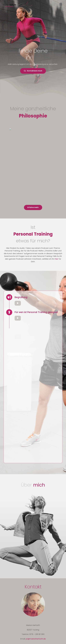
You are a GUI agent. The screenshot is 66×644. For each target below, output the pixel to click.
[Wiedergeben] (18, 303)
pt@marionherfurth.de (36, 639)
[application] (37, 303)
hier (57, 259)
